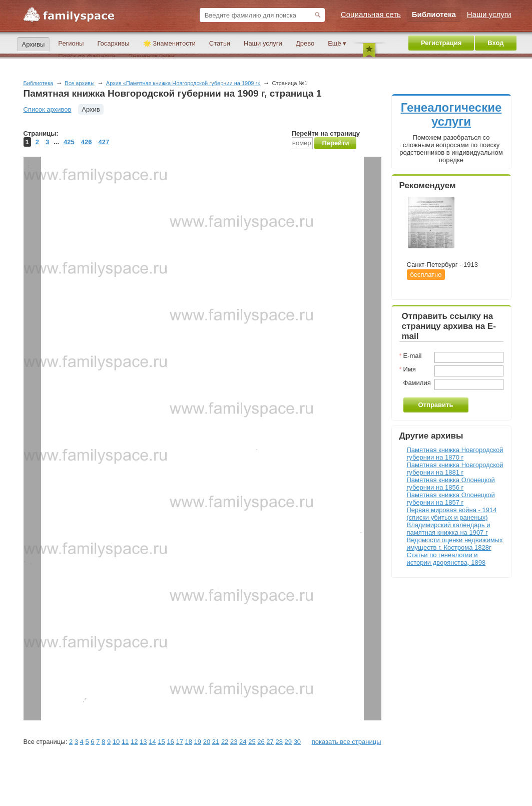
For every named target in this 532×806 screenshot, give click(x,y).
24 (243, 742)
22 (225, 742)
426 (87, 142)
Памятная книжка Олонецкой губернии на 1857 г (451, 499)
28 (279, 742)
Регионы (71, 43)
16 (170, 742)
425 (69, 142)
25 (252, 742)
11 (125, 742)
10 (116, 742)
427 (104, 142)
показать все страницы (347, 742)
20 (207, 742)
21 (216, 742)
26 (261, 742)
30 (297, 742)
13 (143, 742)
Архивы (34, 44)
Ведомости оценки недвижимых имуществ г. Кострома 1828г (455, 544)
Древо (305, 43)
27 (270, 742)
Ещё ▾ (337, 43)
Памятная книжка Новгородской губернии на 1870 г (455, 454)
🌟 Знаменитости (169, 43)
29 (288, 742)
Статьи (220, 43)
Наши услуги (263, 43)
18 (189, 742)
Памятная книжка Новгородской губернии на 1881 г (455, 469)
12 (134, 742)
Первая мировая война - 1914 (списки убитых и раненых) (452, 514)
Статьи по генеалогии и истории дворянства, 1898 (446, 559)
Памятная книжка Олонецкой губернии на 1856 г (451, 484)
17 (179, 742)
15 (161, 742)
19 (198, 742)
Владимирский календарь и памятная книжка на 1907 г (449, 529)
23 (234, 742)
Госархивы (113, 43)
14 (152, 742)
